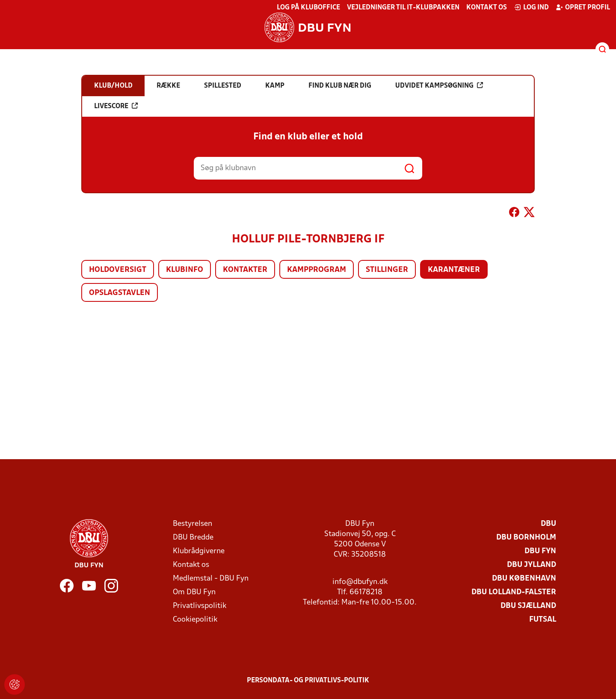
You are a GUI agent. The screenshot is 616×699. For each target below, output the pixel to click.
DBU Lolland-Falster (514, 592)
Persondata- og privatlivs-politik (308, 681)
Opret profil (583, 7)
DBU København (524, 579)
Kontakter (245, 270)
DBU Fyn (540, 551)
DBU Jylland (532, 565)
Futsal (543, 620)
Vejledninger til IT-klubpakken (403, 8)
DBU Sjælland (528, 606)
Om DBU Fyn (194, 592)
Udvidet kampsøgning (439, 86)
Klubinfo (185, 270)
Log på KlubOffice (308, 8)
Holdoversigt (118, 270)
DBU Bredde (193, 538)
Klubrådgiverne (199, 551)
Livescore (116, 106)
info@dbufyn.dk (360, 582)
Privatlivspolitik (200, 606)
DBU (548, 524)
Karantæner (454, 270)
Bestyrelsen (192, 524)
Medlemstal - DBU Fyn (211, 579)
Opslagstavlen (120, 293)
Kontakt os (487, 8)
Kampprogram (317, 270)
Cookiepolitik (195, 620)
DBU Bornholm (526, 538)
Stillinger (387, 270)
